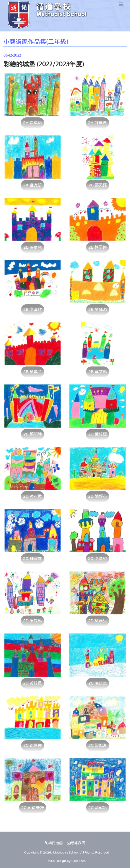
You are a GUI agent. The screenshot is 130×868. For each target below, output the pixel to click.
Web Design (57, 861)
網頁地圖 (54, 843)
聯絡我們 (76, 843)
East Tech (78, 861)
